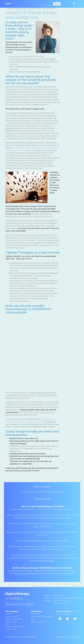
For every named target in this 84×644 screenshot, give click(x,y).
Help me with (11, 617)
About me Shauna (14, 619)
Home (8, 614)
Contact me (11, 629)
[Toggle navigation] (74, 3)
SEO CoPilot (73, 637)
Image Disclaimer (39, 622)
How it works (11, 622)
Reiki (8, 624)
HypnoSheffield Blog (15, 627)
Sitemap (35, 614)
